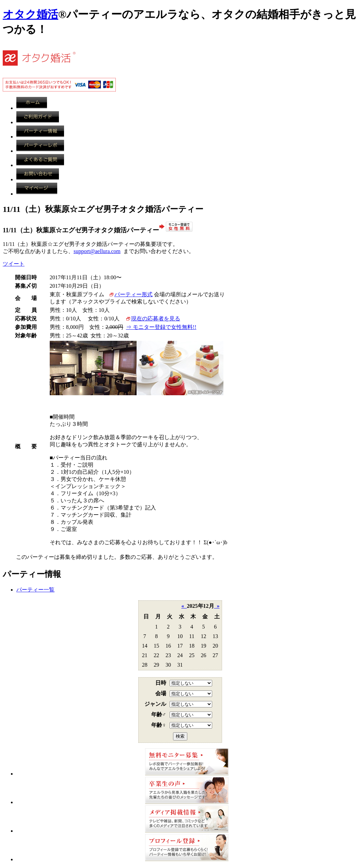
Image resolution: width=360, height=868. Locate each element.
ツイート (14, 264)
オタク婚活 (30, 14)
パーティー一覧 (35, 590)
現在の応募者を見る (156, 319)
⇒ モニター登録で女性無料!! (161, 327)
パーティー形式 (134, 294)
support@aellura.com (97, 251)
